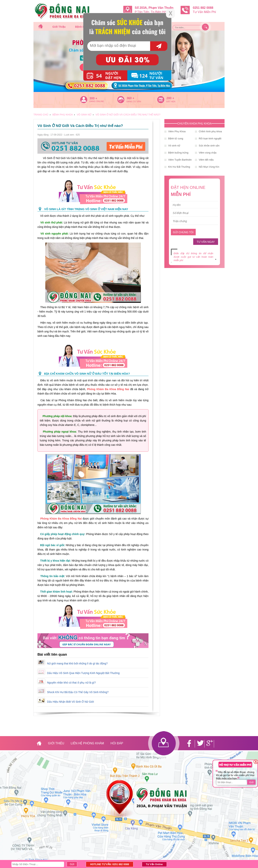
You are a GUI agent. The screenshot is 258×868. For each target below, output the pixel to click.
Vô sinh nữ (174, 146)
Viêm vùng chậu (208, 153)
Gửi (251, 782)
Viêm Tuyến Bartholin (180, 160)
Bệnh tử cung (176, 138)
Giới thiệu (59, 27)
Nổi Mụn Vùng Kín (209, 167)
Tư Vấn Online (154, 864)
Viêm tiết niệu (206, 160)
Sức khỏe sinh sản (209, 146)
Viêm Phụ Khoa (177, 131)
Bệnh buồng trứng (178, 153)
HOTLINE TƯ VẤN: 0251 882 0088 (110, 864)
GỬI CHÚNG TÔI (183, 232)
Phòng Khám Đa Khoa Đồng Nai (108, 389)
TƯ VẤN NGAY (206, 242)
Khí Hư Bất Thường (179, 167)
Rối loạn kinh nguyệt (210, 138)
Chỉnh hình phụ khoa (210, 131)
